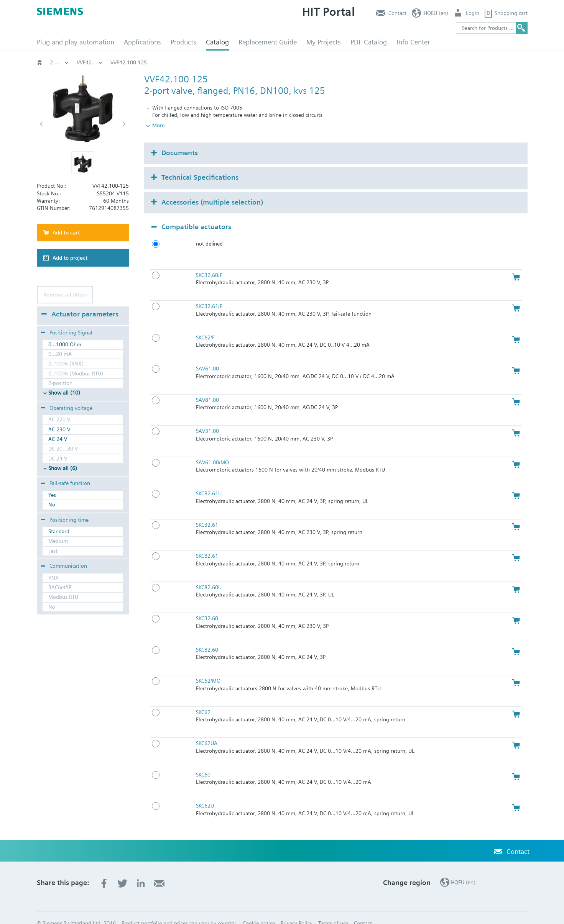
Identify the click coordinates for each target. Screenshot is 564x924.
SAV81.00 (207, 387)
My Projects (324, 42)
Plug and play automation (76, 42)
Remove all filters (65, 295)
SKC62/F (205, 324)
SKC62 (203, 699)
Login (473, 13)
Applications (142, 42)
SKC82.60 (207, 637)
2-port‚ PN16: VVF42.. (373, 62)
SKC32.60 (207, 606)
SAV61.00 (207, 356)
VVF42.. (423, 62)
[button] (83, 163)
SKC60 (203, 762)
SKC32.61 (207, 512)
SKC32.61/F (209, 293)
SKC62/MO (208, 668)
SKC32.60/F (209, 262)
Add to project (70, 258)
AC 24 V (58, 439)
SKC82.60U (209, 574)
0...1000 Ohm (65, 344)
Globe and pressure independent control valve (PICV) (204, 62)
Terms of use (333, 911)
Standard (59, 531)
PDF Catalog (369, 42)
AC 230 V (59, 429)
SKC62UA (207, 731)
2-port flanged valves (307, 62)
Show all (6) (63, 468)
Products (183, 42)
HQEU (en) (436, 13)
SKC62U (205, 793)
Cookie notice (259, 911)
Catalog (217, 42)
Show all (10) (64, 393)
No (52, 505)
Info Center (413, 42)
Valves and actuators (101, 62)
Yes (52, 495)
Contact (397, 13)
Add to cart (66, 233)
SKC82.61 (207, 543)
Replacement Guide (268, 42)
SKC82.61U (209, 481)
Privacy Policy (297, 911)
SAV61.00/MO (212, 449)
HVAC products (59, 62)
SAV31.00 (207, 418)
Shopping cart (511, 13)
